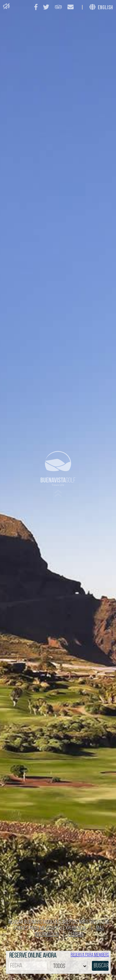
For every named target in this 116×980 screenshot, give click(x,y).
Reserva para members (90, 955)
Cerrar (76, 935)
